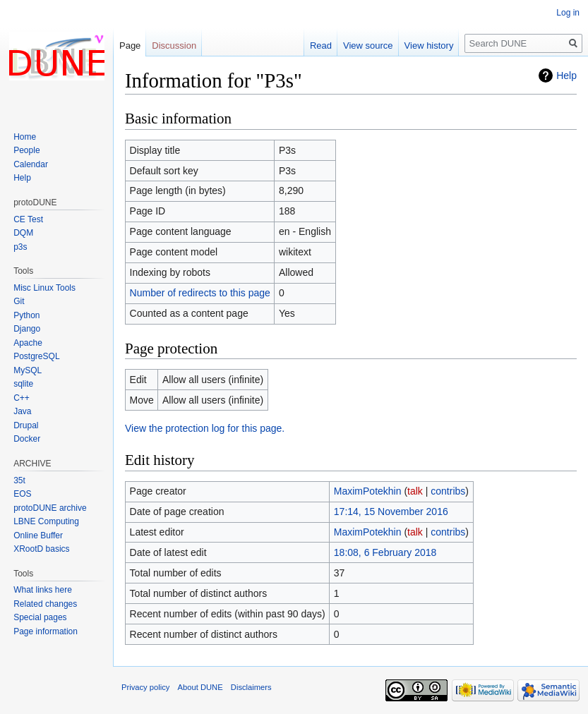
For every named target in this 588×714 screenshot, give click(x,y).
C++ (22, 398)
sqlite (23, 384)
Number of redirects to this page (200, 293)
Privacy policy (145, 687)
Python (26, 315)
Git (19, 301)
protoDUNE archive (50, 508)
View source (368, 46)
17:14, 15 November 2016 (391, 512)
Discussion (174, 46)
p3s (20, 247)
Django (27, 329)
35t (19, 480)
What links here (43, 590)
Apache (28, 343)
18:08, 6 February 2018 (385, 552)
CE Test (28, 219)
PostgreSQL (36, 356)
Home (25, 137)
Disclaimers (251, 687)
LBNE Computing (46, 521)
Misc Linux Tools (44, 288)
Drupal (26, 425)
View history (429, 46)
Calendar (31, 164)
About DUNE (200, 687)
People (26, 150)
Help (566, 75)
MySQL (28, 370)
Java (22, 411)
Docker (27, 439)
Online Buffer (38, 535)
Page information (46, 631)
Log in (568, 13)
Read (321, 46)
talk (415, 491)
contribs (448, 491)
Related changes (45, 604)
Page (130, 46)
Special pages (40, 617)
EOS (22, 494)
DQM (23, 233)
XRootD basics (41, 549)
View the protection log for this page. (205, 428)
